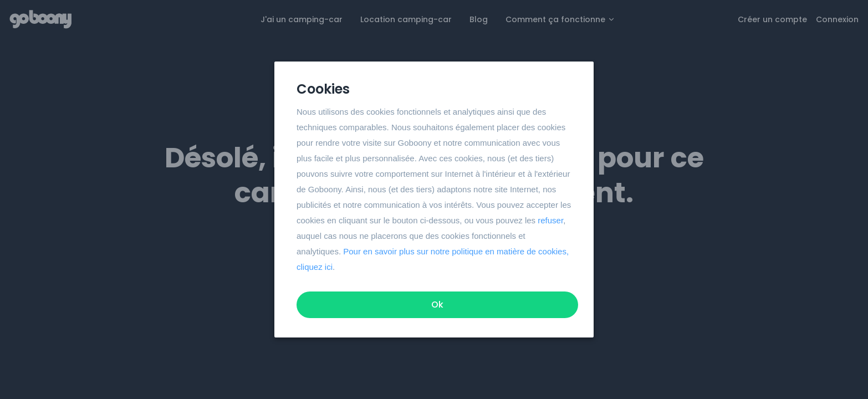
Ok (437, 305)
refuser (550, 220)
